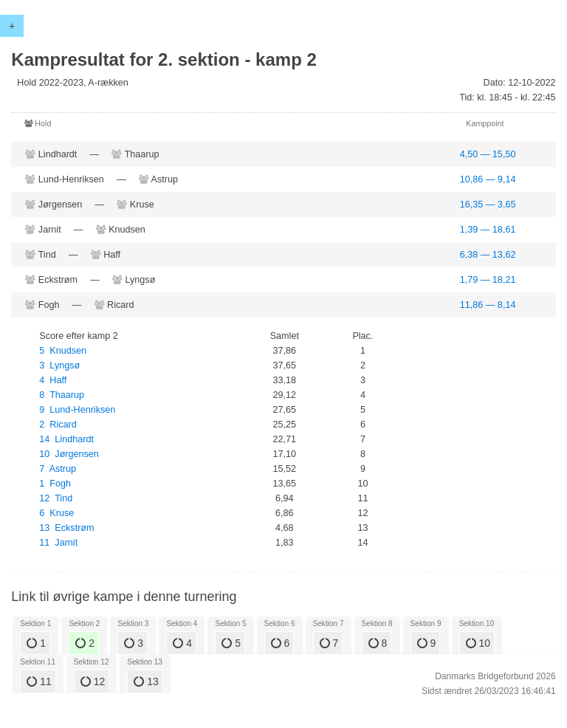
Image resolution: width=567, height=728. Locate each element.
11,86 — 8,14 (488, 305)
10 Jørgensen (69, 454)
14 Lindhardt (66, 439)
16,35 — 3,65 (488, 205)
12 (93, 681)
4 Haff (53, 380)
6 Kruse (56, 513)
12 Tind (56, 498)
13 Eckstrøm (66, 528)
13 (146, 681)
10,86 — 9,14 (488, 179)
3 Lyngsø (59, 365)
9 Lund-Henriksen (77, 410)
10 (478, 643)
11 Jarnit (58, 543)
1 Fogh (55, 484)
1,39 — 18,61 (488, 230)
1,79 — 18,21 (488, 280)
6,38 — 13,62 (488, 255)
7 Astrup (58, 469)
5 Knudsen (63, 351)
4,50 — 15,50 (488, 154)
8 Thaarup (62, 395)
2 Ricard (58, 425)
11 (39, 681)
